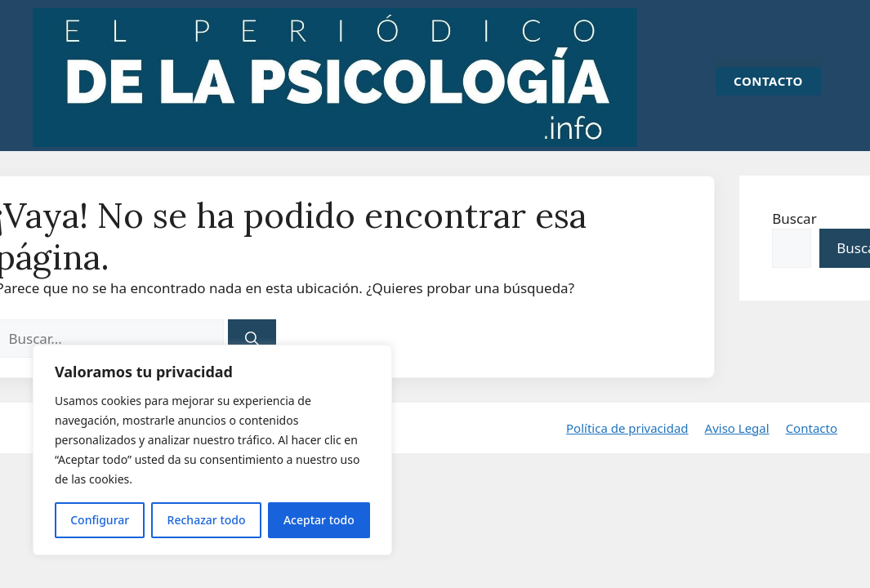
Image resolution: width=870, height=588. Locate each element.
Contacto (812, 430)
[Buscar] (253, 340)
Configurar (100, 520)
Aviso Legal (737, 430)
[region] (212, 450)
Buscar (794, 218)
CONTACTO (768, 81)
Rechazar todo (207, 520)
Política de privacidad (627, 430)
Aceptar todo (319, 520)
